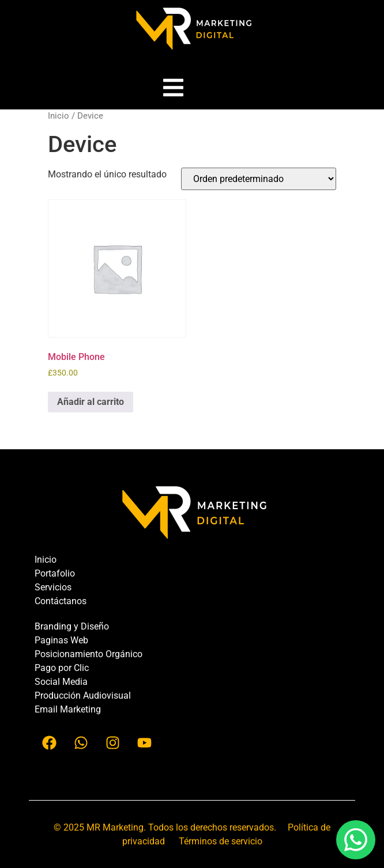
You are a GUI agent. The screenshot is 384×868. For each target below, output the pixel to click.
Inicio (59, 116)
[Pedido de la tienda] (259, 179)
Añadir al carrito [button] (91, 402)
